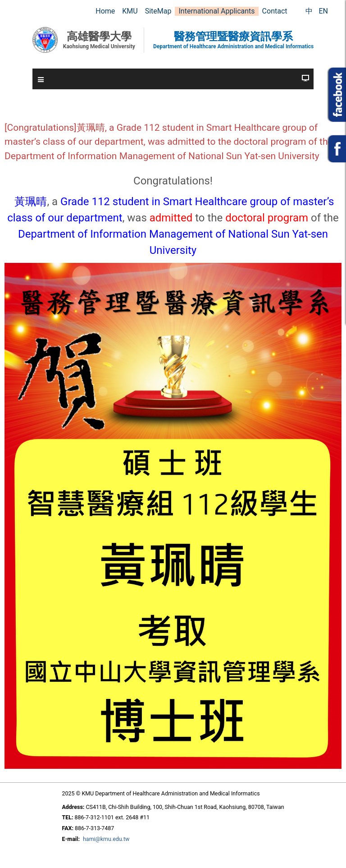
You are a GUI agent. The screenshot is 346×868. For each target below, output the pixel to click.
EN (323, 11)
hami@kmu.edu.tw (106, 839)
